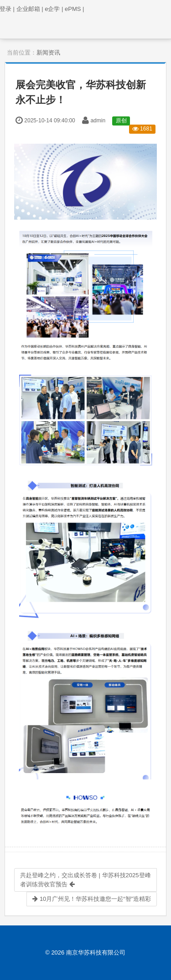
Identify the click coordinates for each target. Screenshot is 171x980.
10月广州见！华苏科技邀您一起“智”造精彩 (92, 899)
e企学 (54, 9)
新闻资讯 (48, 53)
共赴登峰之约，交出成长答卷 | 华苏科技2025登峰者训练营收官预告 (85, 880)
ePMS (74, 9)
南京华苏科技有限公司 (96, 952)
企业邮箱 (30, 9)
